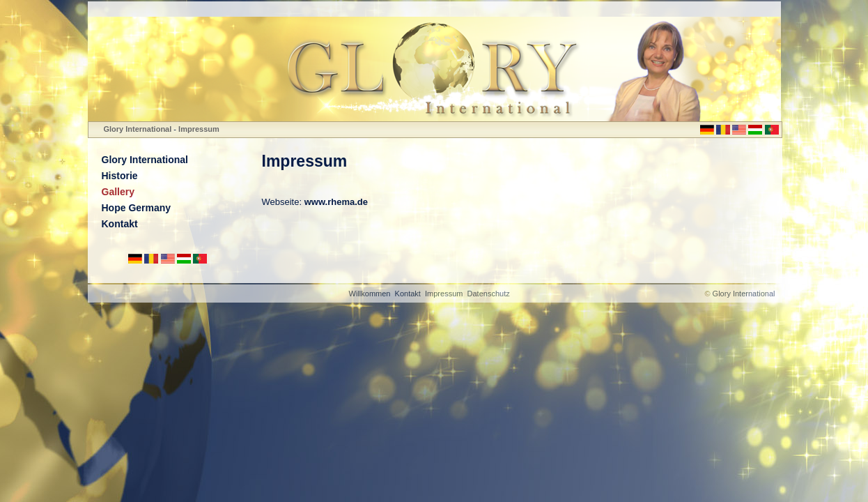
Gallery (118, 192)
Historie (120, 176)
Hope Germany (137, 208)
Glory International (138, 129)
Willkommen (370, 294)
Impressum (199, 129)
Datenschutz (489, 294)
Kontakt (120, 224)
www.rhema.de (336, 202)
